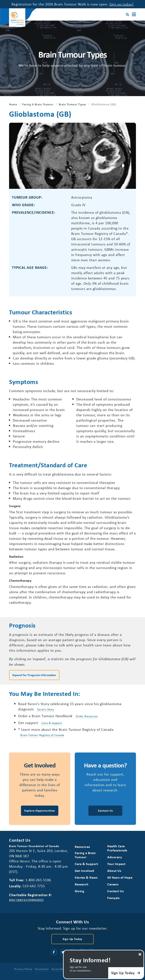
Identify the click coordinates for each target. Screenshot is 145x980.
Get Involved (84, 871)
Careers (113, 884)
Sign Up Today (72, 939)
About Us (114, 871)
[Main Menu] (134, 14)
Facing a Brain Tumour (85, 855)
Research (82, 884)
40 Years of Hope (120, 877)
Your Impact (116, 864)
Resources (82, 847)
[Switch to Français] (113, 898)
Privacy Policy (23, 969)
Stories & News (86, 877)
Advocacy (115, 857)
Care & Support (52, 723)
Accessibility (60, 969)
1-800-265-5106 (38, 880)
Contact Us (115, 891)
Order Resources (87, 716)
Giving (79, 891)
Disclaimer (42, 969)
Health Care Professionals (117, 848)
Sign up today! (121, 4)
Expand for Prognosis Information (34, 675)
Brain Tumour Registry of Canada (42, 735)
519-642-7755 (34, 886)
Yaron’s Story (46, 709)
